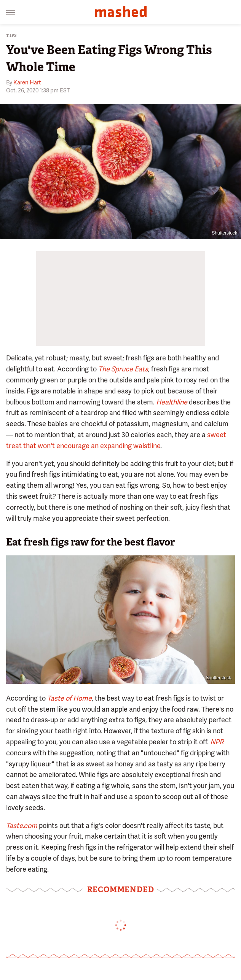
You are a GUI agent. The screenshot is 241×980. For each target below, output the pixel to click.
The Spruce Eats (123, 369)
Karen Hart (27, 82)
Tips (12, 36)
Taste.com (22, 825)
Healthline (172, 402)
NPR (217, 742)
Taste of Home (69, 698)
